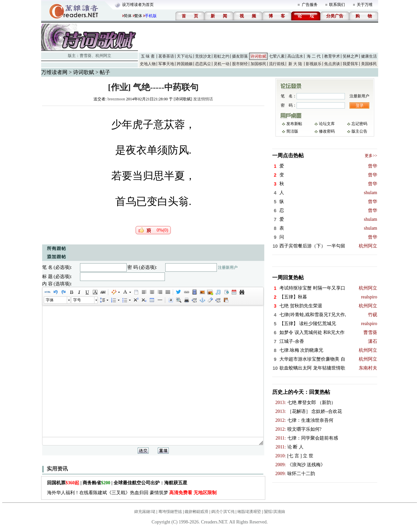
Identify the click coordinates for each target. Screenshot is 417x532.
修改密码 (327, 131)
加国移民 (258, 64)
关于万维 (365, 5)
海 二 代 (314, 56)
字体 (50, 300)
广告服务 (310, 5)
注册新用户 (228, 267)
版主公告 (359, 131)
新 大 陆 (295, 64)
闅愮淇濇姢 (274, 512)
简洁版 (292, 131)
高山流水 (295, 56)
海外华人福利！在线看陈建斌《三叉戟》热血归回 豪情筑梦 (132, 493)
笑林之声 (351, 56)
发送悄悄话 (203, 99)
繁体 (138, 16)
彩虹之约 (222, 56)
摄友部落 (240, 56)
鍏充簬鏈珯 (145, 512)
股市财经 (240, 64)
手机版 (151, 16)
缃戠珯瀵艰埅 (249, 512)
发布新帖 (294, 124)
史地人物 (148, 64)
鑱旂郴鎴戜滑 (196, 512)
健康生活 (369, 56)
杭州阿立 (103, 56)
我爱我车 (351, 64)
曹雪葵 (86, 56)
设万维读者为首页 (138, 5)
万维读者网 (54, 72)
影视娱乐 (314, 64)
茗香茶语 (166, 56)
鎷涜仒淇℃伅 (223, 512)
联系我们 (337, 5)
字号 (77, 300)
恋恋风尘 (203, 64)
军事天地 (166, 64)
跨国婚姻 (185, 64)
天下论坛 (185, 56)
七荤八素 (277, 56)
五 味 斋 (148, 56)
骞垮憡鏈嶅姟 (170, 512)
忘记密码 (359, 124)
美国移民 (369, 64)
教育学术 (332, 56)
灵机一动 (222, 64)
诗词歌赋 (258, 56)
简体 (128, 16)
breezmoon (116, 99)
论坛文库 (327, 124)
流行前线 (277, 64)
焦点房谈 (332, 64)
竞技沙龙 (203, 56)
